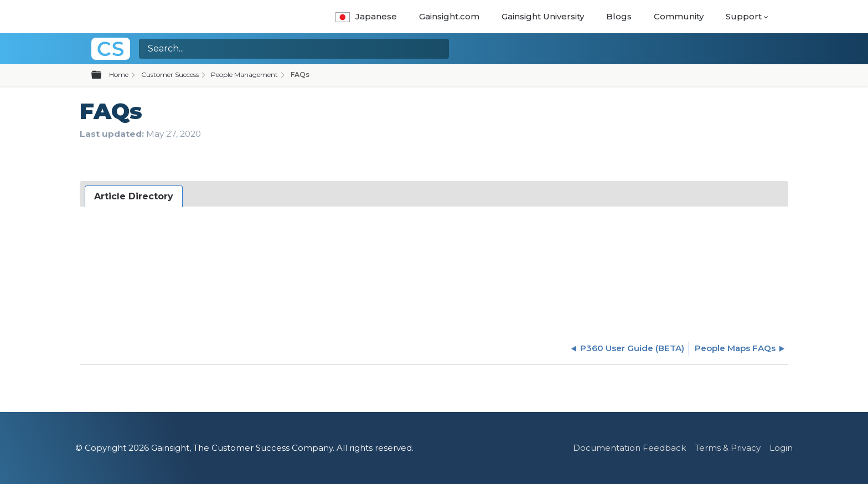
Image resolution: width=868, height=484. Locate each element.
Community (679, 16)
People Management (244, 74)
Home (119, 74)
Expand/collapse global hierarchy (103, 75)
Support (744, 16)
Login (781, 448)
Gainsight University (543, 16)
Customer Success (170, 74)
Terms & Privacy (728, 448)
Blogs (619, 16)
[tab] (134, 197)
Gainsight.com (449, 16)
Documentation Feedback (629, 448)
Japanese (366, 16)
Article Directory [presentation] (134, 196)
